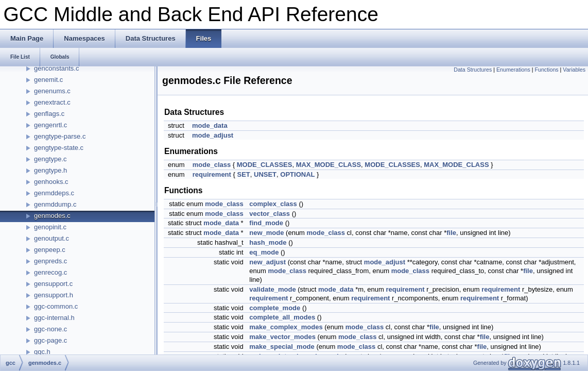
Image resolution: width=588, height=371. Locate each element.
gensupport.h (54, 295)
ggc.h (42, 352)
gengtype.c (50, 159)
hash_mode (268, 242)
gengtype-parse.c (60, 136)
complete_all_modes (282, 317)
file (451, 233)
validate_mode (272, 289)
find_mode (266, 223)
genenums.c (52, 91)
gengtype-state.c (59, 148)
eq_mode (264, 252)
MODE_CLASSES (265, 165)
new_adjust (267, 262)
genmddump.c (55, 204)
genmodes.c (52, 216)
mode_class (212, 165)
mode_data (210, 125)
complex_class (273, 204)
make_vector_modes (282, 337)
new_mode (266, 233)
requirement (212, 174)
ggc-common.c (56, 306)
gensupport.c (53, 284)
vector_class (270, 214)
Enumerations (513, 70)
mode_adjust (213, 135)
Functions (546, 70)
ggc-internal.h (54, 318)
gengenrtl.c (50, 125)
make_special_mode (282, 347)
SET (243, 174)
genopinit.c (50, 227)
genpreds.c (50, 261)
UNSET (265, 174)
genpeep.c (50, 250)
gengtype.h (50, 170)
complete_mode (275, 308)
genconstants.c (56, 68)
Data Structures (473, 70)
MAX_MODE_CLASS (328, 165)
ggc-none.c (50, 329)
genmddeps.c (54, 193)
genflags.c (49, 114)
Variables (574, 70)
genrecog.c (50, 272)
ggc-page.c (50, 340)
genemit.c (48, 80)
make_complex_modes (286, 327)
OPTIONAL (297, 174)
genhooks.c (51, 182)
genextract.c (52, 102)
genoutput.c (51, 238)
